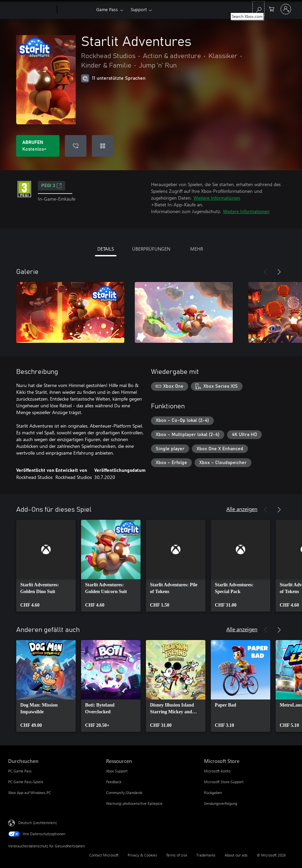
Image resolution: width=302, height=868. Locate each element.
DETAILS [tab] (106, 249)
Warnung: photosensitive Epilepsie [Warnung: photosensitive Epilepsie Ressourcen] (134, 803)
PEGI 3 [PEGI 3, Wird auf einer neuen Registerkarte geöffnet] (52, 186)
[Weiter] (279, 272)
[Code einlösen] (103, 146)
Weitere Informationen (217, 198)
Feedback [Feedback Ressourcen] (114, 782)
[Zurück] (266, 272)
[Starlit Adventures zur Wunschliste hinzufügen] (76, 146)
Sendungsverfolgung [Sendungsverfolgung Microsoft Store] (221, 803)
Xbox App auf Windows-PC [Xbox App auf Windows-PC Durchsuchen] (30, 793)
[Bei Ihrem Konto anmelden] (286, 9)
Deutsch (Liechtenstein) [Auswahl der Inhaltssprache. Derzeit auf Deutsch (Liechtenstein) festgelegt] (37, 823)
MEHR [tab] (197, 249)
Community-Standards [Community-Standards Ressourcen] (124, 793)
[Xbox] (76, 9)
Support (139, 9)
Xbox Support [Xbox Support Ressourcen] (117, 771)
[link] (46, 566)
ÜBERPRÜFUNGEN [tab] (151, 249)
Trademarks (206, 855)
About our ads (236, 855)
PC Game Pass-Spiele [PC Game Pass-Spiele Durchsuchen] (26, 782)
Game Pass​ (107, 9)
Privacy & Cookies (142, 855)
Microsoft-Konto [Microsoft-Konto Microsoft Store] (217, 771)
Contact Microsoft (104, 855)
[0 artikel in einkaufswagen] (272, 9)
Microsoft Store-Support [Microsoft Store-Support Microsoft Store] (224, 782)
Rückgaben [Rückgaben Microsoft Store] (213, 793)
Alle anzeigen (242, 509)
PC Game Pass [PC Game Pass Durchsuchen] (20, 771)
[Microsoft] (31, 9)
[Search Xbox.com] (258, 9)
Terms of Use (177, 855)
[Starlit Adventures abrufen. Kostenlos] (38, 146)
